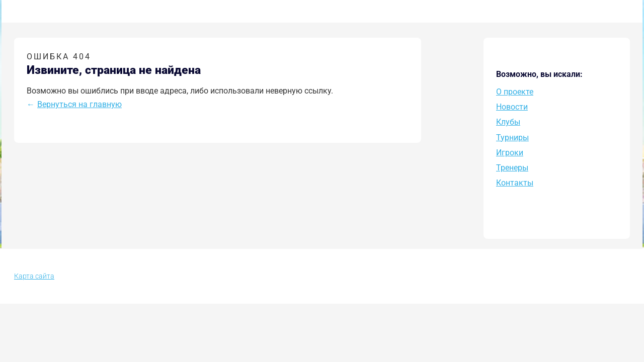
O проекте (515, 92)
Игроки (510, 153)
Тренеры (512, 168)
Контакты (515, 183)
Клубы (508, 122)
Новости (512, 107)
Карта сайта (34, 276)
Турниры (512, 138)
